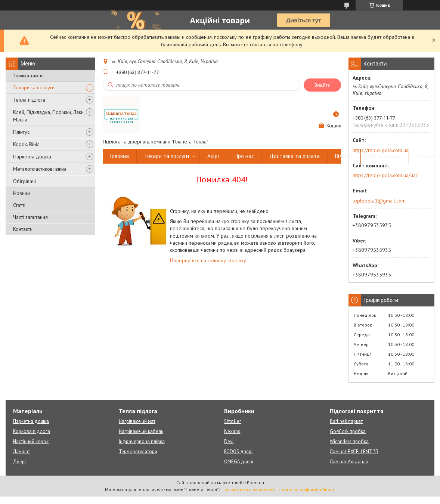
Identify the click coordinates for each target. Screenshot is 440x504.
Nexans (232, 431)
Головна (120, 156)
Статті (19, 205)
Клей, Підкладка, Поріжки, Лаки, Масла (49, 116)
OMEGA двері (239, 462)
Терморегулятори (138, 452)
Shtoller (233, 421)
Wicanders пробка (349, 441)
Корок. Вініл (26, 144)
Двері (19, 462)
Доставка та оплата (295, 156)
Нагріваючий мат (137, 421)
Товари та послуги (34, 87)
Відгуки (344, 156)
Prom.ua (255, 483)
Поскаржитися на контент (248, 489)
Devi (229, 441)
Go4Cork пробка (348, 431)
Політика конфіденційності (307, 489)
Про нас (244, 156)
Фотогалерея (385, 156)
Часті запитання (30, 217)
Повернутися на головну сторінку (208, 260)
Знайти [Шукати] (322, 85)
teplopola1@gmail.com (379, 201)
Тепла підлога (29, 100)
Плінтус (21, 132)
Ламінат (21, 452)
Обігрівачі (24, 181)
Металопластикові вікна (40, 169)
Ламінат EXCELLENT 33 (354, 452)
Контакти (23, 229)
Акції (213, 156)
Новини (21, 193)
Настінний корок (31, 441)
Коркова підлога (32, 431)
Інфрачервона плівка (142, 441)
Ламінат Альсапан (349, 462)
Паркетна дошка (32, 157)
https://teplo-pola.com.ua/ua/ (385, 175)
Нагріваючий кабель (141, 431)
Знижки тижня (28, 75)
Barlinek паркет (346, 421)
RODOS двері (238, 452)
